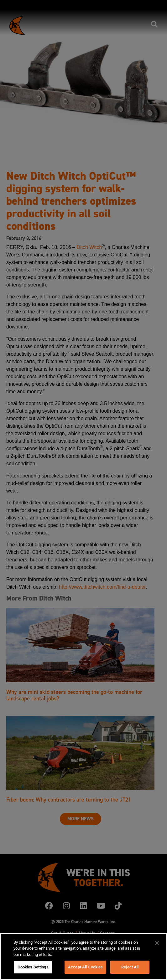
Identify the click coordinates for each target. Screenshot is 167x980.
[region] (83, 957)
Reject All (130, 967)
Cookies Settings (33, 967)
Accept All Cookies (85, 967)
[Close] (157, 943)
